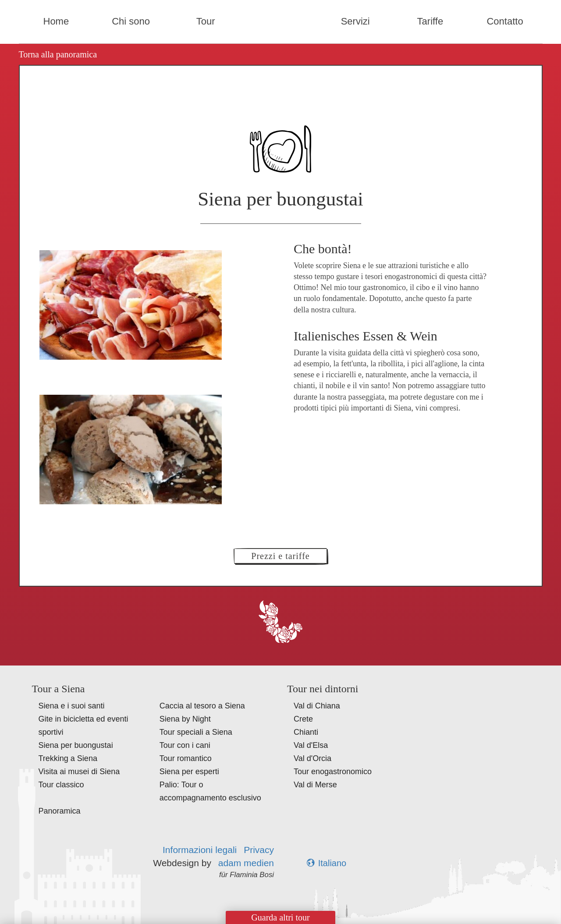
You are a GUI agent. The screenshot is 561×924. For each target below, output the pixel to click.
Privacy (259, 850)
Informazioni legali (200, 850)
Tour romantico (186, 758)
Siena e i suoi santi (72, 706)
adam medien (246, 863)
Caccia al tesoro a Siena (202, 706)
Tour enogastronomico (333, 772)
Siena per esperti (189, 772)
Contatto (505, 21)
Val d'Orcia (312, 758)
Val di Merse (315, 785)
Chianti (306, 732)
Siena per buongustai (76, 745)
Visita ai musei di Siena (79, 772)
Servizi (355, 21)
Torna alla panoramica (58, 54)
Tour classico (61, 785)
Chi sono (131, 21)
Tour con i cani (185, 745)
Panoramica (60, 811)
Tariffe (430, 21)
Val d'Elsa (311, 745)
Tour (206, 21)
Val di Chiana (317, 706)
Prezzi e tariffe (280, 556)
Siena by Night (185, 719)
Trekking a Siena (68, 758)
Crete (303, 719)
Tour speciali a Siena (196, 732)
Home (56, 21)
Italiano (327, 863)
